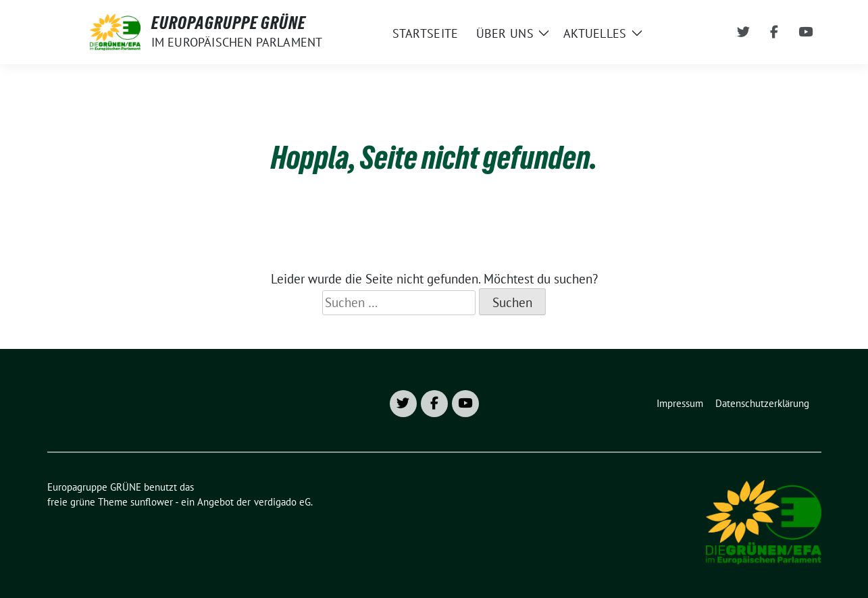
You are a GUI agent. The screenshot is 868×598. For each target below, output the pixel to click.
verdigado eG (282, 502)
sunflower (152, 502)
